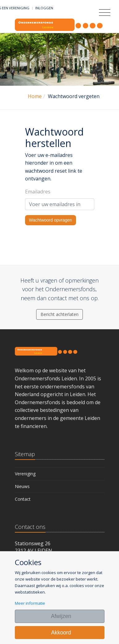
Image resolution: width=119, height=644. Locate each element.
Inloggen (44, 8)
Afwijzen (61, 616)
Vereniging (25, 474)
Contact (23, 499)
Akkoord (61, 633)
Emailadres (38, 192)
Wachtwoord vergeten (74, 96)
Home (35, 96)
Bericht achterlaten (59, 314)
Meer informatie (30, 603)
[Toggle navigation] (105, 13)
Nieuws (22, 486)
